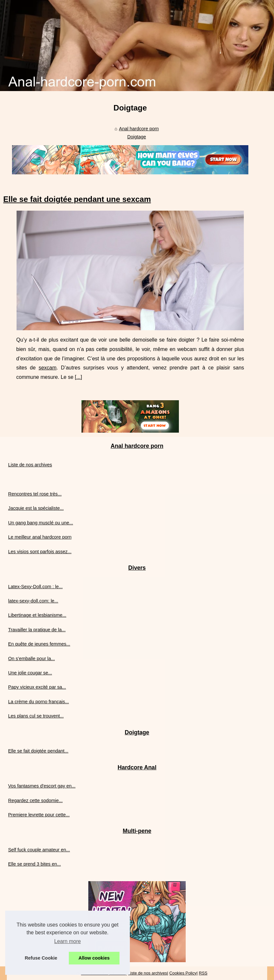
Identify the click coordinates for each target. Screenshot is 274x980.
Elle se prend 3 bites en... (34, 864)
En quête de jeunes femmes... (39, 644)
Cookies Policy (183, 973)
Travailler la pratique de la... (37, 630)
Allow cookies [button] (94, 958)
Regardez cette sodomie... (35, 800)
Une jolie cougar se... (30, 673)
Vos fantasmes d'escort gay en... (42, 786)
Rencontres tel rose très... (35, 494)
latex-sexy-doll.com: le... (33, 601)
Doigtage (137, 137)
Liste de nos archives (30, 465)
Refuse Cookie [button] (41, 958)
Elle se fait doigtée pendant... (38, 751)
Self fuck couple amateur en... (39, 850)
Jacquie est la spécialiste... (36, 508)
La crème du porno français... (38, 702)
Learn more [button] (68, 941)
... (78, 377)
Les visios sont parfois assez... (40, 552)
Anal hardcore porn (139, 129)
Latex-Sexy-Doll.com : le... (35, 587)
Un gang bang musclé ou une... (41, 523)
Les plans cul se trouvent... (36, 716)
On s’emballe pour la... (31, 659)
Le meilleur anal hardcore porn (40, 537)
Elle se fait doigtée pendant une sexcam (77, 199)
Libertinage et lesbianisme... (37, 615)
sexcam (48, 368)
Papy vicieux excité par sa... (37, 687)
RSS (203, 973)
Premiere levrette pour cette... (39, 815)
